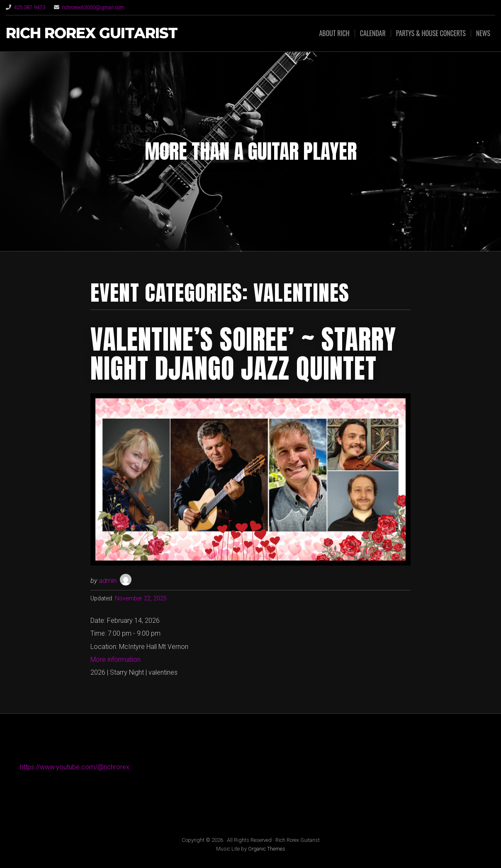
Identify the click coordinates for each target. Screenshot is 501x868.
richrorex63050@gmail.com (93, 7)
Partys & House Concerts (431, 33)
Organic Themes (267, 849)
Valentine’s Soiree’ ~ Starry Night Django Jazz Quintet (243, 354)
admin (108, 581)
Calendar (373, 33)
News (483, 33)
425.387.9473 (29, 7)
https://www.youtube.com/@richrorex (75, 767)
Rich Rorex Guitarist (92, 33)
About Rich (334, 33)
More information (116, 660)
